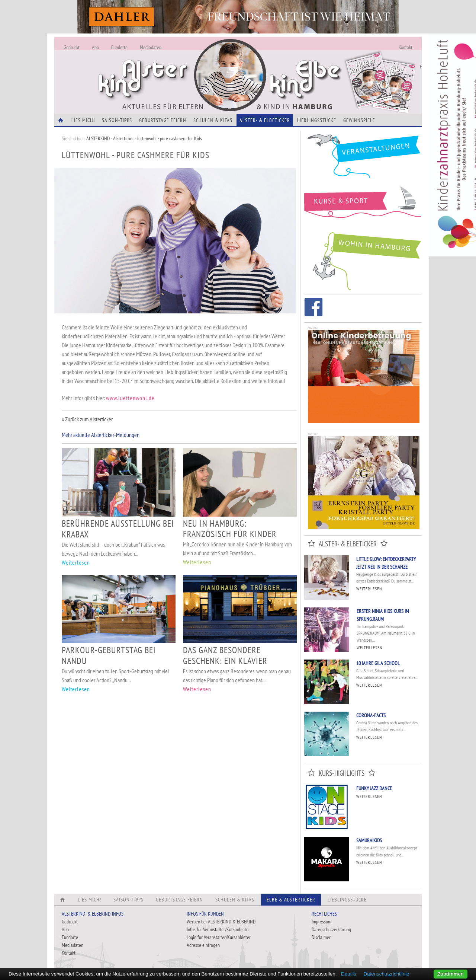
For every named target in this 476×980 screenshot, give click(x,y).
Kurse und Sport (363, 206)
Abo (95, 47)
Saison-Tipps (117, 120)
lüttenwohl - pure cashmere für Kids (170, 138)
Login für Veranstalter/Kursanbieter (219, 937)
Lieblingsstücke (317, 120)
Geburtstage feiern (163, 120)
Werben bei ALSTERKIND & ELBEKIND (221, 922)
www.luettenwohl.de (130, 398)
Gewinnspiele (359, 120)
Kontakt (406, 47)
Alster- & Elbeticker (265, 120)
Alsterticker (123, 138)
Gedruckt (72, 47)
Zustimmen (451, 974)
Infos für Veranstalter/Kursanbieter (218, 929)
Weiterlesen (76, 562)
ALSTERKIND (98, 138)
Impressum (321, 922)
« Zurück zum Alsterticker (87, 419)
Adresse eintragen (203, 945)
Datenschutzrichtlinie (387, 974)
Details (349, 974)
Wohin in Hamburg (363, 260)
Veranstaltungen (363, 159)
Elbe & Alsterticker (291, 900)
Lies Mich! (83, 120)
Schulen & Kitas (213, 120)
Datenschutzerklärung (331, 929)
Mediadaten (151, 47)
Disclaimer (321, 937)
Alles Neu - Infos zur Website (177, 67)
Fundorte (119, 47)
